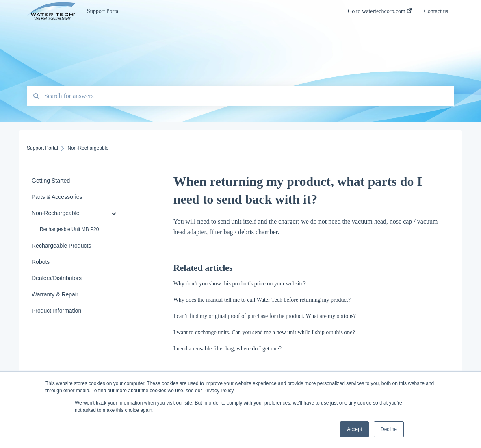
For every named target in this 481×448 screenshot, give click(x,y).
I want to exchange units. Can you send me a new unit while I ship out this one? (264, 332)
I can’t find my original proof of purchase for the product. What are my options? (265, 316)
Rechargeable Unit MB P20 (69, 229)
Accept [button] (354, 429)
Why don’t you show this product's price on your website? (240, 284)
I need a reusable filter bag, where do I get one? (227, 349)
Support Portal (103, 11)
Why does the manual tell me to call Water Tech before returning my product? (262, 300)
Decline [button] (389, 429)
